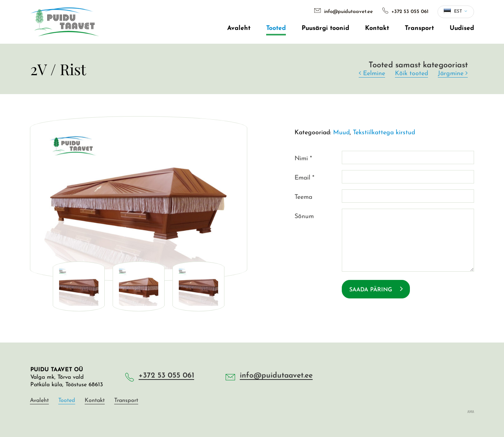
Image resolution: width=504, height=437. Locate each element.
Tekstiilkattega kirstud (384, 133)
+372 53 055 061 (405, 12)
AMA (471, 411)
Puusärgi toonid (325, 28)
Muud (341, 133)
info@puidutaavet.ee (344, 12)
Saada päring (376, 289)
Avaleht (239, 28)
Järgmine (453, 73)
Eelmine (372, 73)
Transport (419, 28)
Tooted (276, 28)
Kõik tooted (411, 74)
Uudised (462, 28)
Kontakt (377, 28)
